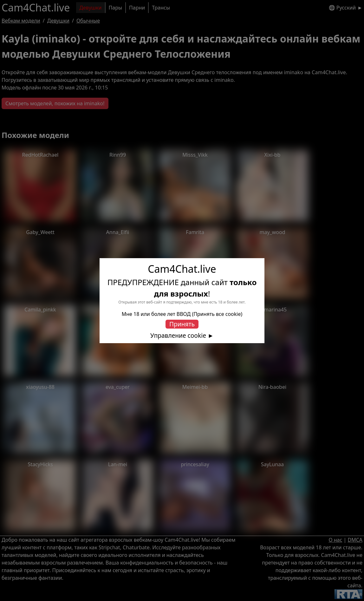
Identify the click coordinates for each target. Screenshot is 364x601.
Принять (182, 324)
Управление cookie (178, 336)
